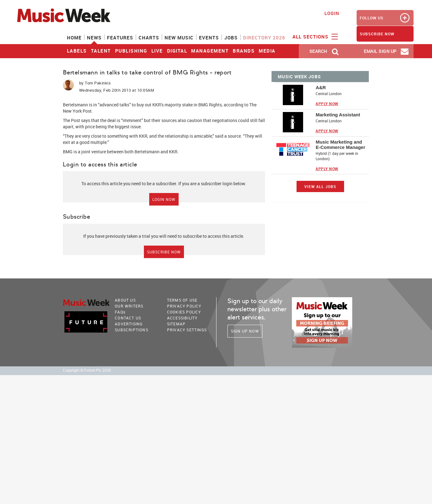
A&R (321, 87)
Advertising (129, 324)
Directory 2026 (264, 38)
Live (157, 51)
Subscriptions (132, 330)
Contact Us (128, 318)
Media (267, 51)
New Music (179, 38)
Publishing (131, 51)
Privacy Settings (187, 330)
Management (210, 51)
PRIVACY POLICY (184, 306)
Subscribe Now (164, 252)
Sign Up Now (245, 331)
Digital (177, 51)
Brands (244, 51)
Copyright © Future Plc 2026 (87, 370)
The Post (71, 120)
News (94, 38)
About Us (125, 300)
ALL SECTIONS (314, 36)
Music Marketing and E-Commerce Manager (340, 145)
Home (74, 38)
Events (209, 38)
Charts (149, 38)
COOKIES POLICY (184, 312)
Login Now (164, 199)
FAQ (120, 312)
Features (120, 38)
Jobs (231, 38)
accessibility (182, 318)
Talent (101, 51)
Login (332, 13)
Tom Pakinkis (98, 83)
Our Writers (129, 306)
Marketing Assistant (338, 115)
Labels (77, 51)
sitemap (176, 324)
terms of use (182, 300)
